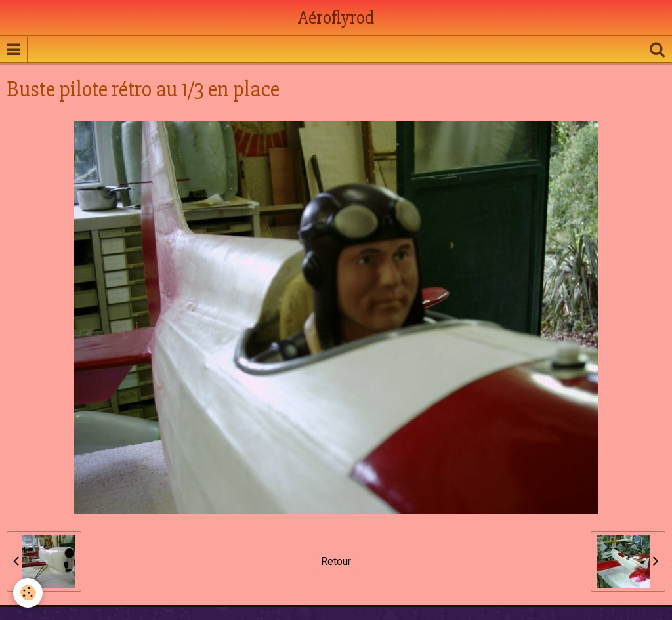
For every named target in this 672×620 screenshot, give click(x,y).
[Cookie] (28, 593)
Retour (336, 561)
